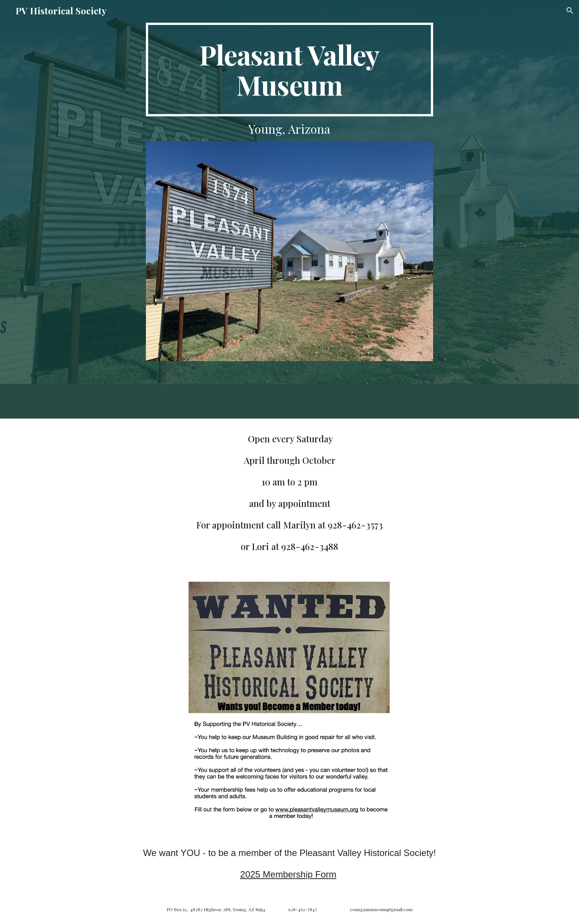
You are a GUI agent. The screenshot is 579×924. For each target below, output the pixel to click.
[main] (289, 70)
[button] (570, 11)
